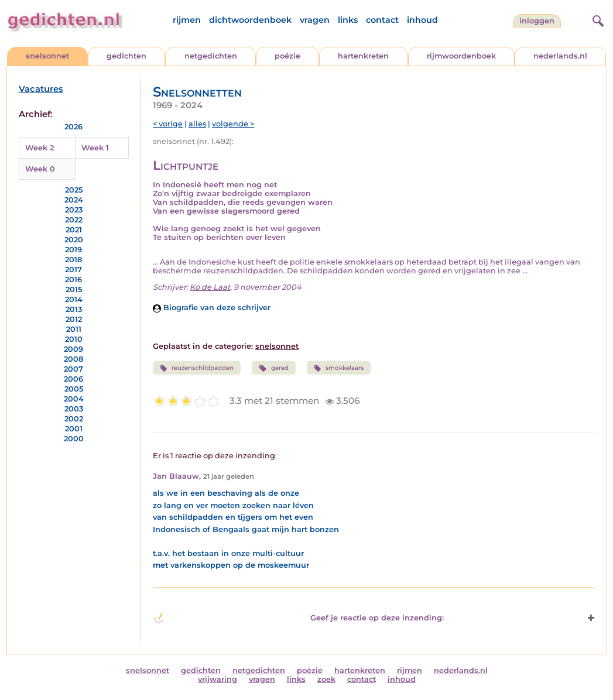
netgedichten (211, 56)
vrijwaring (218, 679)
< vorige (168, 124)
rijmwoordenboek (461, 56)
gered (273, 368)
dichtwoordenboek (250, 20)
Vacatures (41, 89)
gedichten (126, 56)
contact (382, 20)
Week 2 (40, 148)
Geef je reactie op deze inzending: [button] (298, 618)
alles (197, 124)
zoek (326, 679)
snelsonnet (47, 56)
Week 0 (40, 169)
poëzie (287, 56)
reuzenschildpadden (197, 368)
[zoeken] (597, 19)
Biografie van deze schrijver (212, 308)
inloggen (537, 21)
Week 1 (95, 148)
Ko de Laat (210, 287)
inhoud (422, 20)
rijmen (187, 20)
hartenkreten (363, 56)
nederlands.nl (560, 56)
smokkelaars (339, 368)
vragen (315, 20)
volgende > (233, 124)
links (348, 20)
